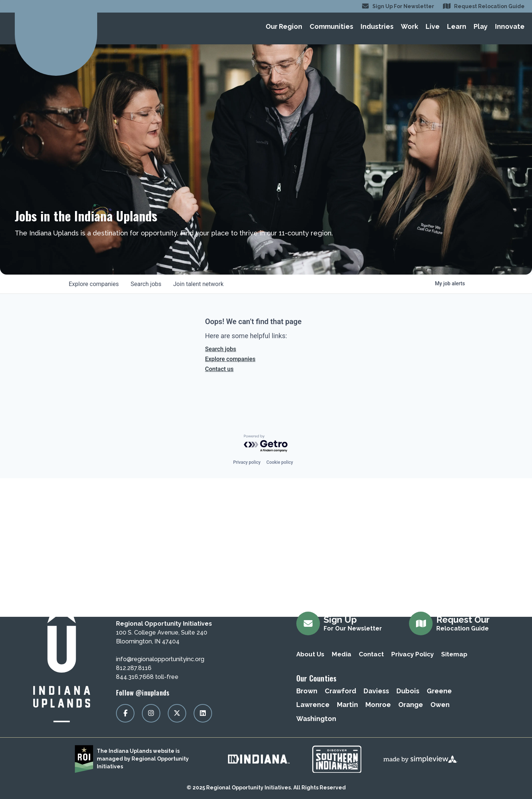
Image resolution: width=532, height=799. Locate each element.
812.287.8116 (134, 668)
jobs (146, 284)
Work (410, 26)
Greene (439, 691)
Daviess (376, 691)
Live (433, 26)
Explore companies (230, 359)
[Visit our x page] (177, 713)
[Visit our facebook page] (125, 713)
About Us (310, 654)
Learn (457, 26)
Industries (377, 26)
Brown (307, 691)
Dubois (408, 691)
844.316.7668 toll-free (147, 677)
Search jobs (221, 349)
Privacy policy (247, 462)
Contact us (219, 369)
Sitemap (454, 654)
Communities (331, 26)
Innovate (510, 26)
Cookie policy (280, 462)
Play (481, 26)
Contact (371, 654)
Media (342, 654)
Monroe (378, 705)
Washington (316, 719)
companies (94, 284)
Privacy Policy (412, 654)
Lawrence (313, 705)
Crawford (340, 691)
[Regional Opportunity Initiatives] (56, 27)
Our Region (284, 26)
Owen (440, 705)
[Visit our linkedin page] (203, 713)
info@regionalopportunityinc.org (160, 659)
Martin (347, 705)
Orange (411, 705)
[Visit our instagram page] (151, 713)
